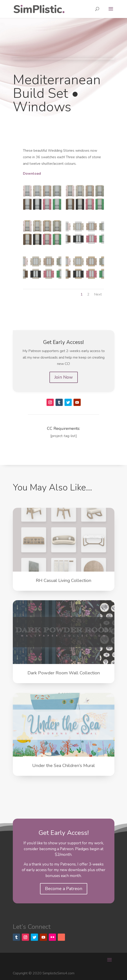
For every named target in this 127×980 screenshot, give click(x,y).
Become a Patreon (64, 889)
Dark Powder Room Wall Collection (64, 673)
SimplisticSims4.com (58, 973)
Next (98, 294)
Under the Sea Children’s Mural (63, 766)
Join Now (64, 377)
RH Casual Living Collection (63, 580)
